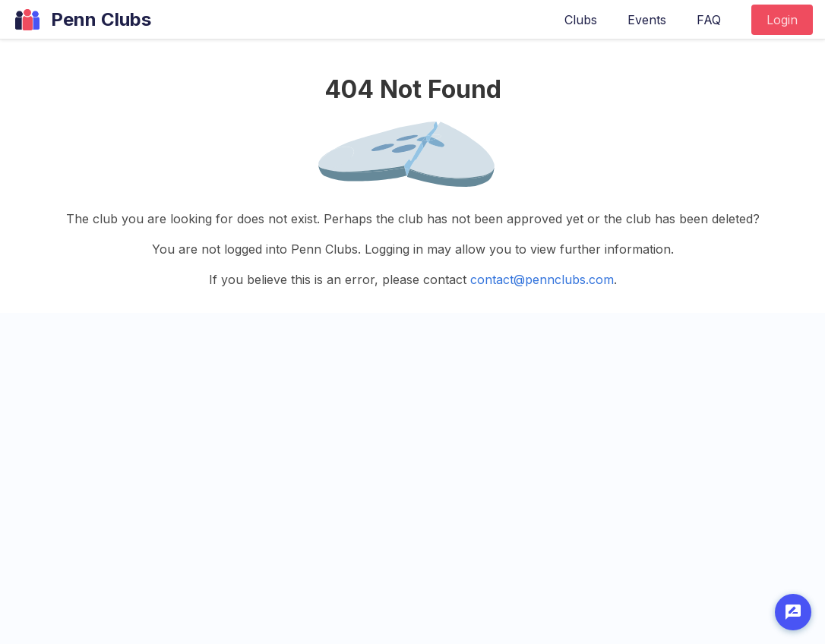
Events (647, 20)
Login (782, 20)
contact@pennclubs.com (542, 279)
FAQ (709, 20)
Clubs (581, 20)
